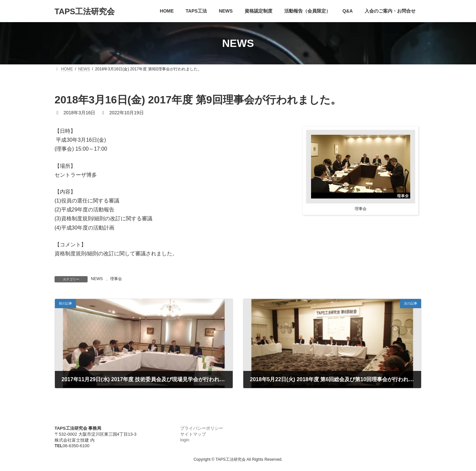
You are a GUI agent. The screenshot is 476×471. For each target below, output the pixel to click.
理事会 (116, 279)
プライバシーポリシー (202, 428)
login (185, 440)
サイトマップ (193, 434)
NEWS (97, 279)
